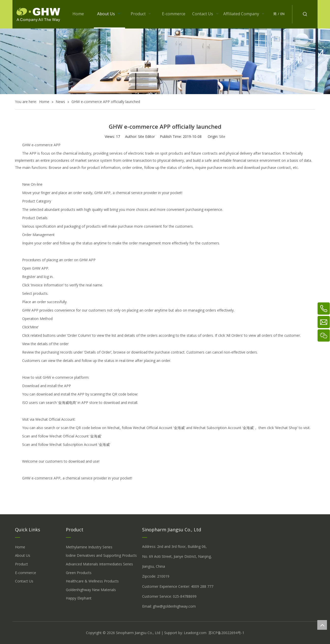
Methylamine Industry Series (89, 547)
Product (21, 564)
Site (222, 136)
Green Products (79, 573)
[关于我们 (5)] (165, 61)
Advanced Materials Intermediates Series (99, 564)
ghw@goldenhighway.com (174, 606)
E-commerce (26, 573)
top (322, 625)
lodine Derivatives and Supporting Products (101, 555)
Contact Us (24, 581)
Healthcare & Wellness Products (92, 581)
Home (20, 547)
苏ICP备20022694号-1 (226, 633)
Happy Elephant (79, 598)
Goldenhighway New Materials (91, 590)
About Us (23, 555)
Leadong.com (195, 633)
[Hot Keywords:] (305, 14)
